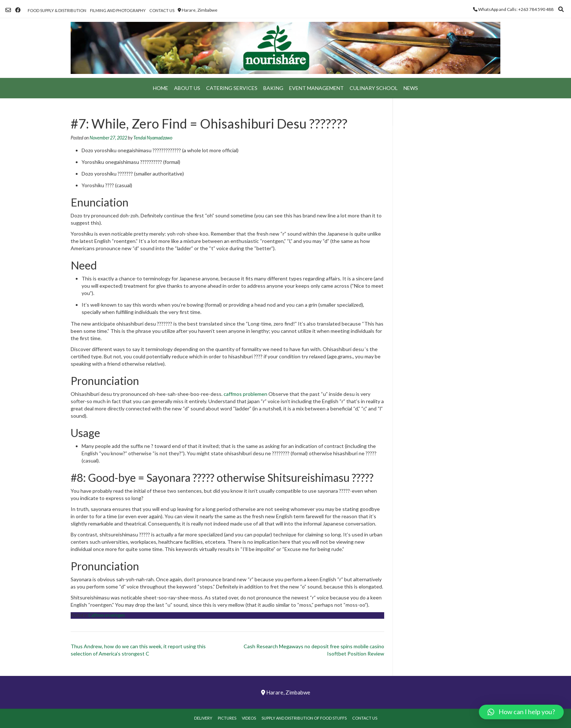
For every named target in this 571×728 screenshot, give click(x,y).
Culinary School (374, 88)
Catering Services (232, 88)
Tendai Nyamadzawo (153, 138)
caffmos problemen (245, 394)
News (411, 88)
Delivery (203, 718)
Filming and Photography (118, 10)
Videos (249, 718)
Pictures (227, 718)
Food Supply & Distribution (57, 10)
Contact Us (162, 10)
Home (161, 88)
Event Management (316, 88)
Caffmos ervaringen (107, 615)
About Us (187, 88)
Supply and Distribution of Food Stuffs (304, 718)
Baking (273, 88)
